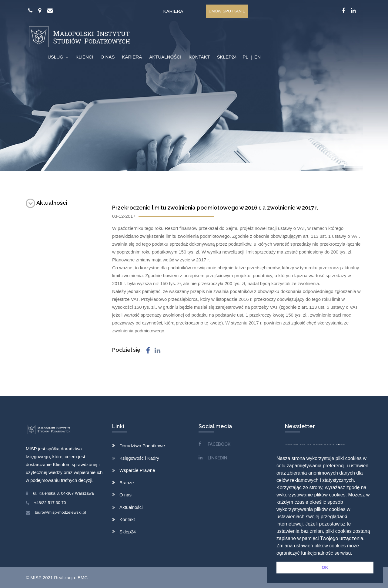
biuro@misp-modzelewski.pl (60, 512)
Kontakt (127, 519)
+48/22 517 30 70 (50, 503)
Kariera (173, 11)
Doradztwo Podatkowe (142, 446)
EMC (83, 578)
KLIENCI (84, 57)
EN (258, 57)
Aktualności (46, 203)
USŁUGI (56, 57)
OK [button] (325, 567)
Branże (127, 483)
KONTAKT (199, 57)
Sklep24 (128, 532)
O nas (125, 495)
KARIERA (132, 57)
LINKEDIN (217, 458)
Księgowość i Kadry (139, 458)
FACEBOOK (219, 444)
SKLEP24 (227, 57)
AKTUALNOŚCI (165, 57)
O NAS (108, 57)
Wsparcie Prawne (137, 470)
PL (245, 57)
